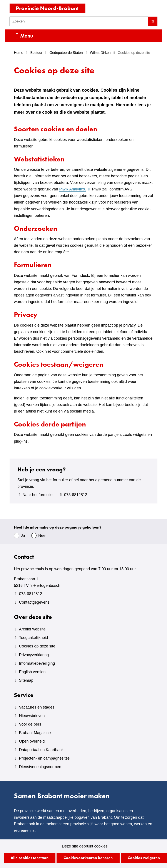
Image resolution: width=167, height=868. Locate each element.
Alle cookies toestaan (30, 858)
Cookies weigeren (144, 858)
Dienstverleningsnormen (40, 767)
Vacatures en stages (37, 707)
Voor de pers (30, 724)
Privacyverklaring (34, 655)
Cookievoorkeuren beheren (88, 858)
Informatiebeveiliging (37, 663)
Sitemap (26, 680)
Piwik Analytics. (75, 189)
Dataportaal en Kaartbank (41, 750)
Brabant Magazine (35, 733)
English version (32, 672)
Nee (42, 536)
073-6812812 (76, 495)
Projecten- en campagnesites (44, 758)
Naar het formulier (38, 495)
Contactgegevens (34, 602)
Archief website (32, 629)
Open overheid (32, 741)
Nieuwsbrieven (32, 716)
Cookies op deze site (37, 646)
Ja (23, 536)
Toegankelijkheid (33, 638)
